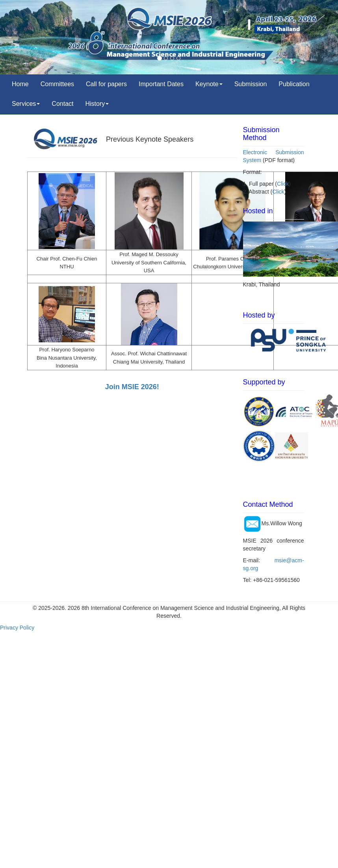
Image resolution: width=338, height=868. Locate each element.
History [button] (97, 104)
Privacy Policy (17, 628)
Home (20, 84)
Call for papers (106, 84)
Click (283, 184)
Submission (251, 84)
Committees (57, 84)
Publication (294, 84)
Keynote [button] (209, 84)
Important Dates (161, 84)
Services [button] (26, 104)
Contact (62, 104)
